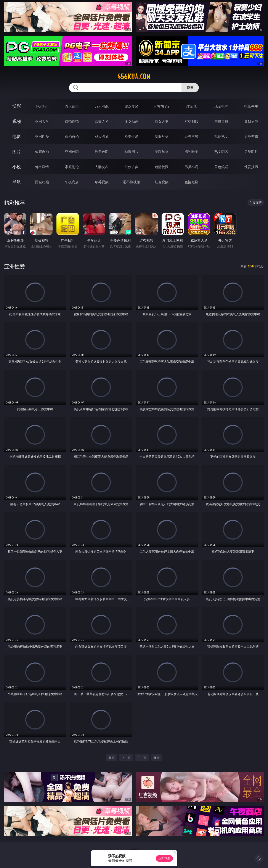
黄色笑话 (221, 167)
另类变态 (251, 137)
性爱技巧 (251, 167)
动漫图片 (132, 152)
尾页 (156, 758)
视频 (17, 121)
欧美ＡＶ (102, 121)
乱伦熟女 (221, 137)
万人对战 (102, 106)
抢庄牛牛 (251, 106)
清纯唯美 (191, 152)
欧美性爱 (132, 137)
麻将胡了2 (161, 106)
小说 (17, 167)
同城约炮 (42, 182)
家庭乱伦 (72, 167)
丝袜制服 (191, 121)
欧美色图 (102, 152)
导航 (17, 182)
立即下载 (164, 858)
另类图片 (251, 152)
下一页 (142, 758)
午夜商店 (72, 182)
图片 (17, 152)
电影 (17, 136)
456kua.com (134, 77)
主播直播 (221, 121)
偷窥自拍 (42, 152)
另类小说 (191, 167)
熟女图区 (221, 152)
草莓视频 (102, 182)
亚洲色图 (72, 152)
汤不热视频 (132, 182)
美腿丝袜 (162, 152)
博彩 (17, 106)
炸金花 (191, 106)
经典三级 (191, 137)
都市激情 (42, 167)
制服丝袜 (162, 137)
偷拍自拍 (72, 137)
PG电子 (42, 106)
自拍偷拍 (72, 121)
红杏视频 (162, 182)
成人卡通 (102, 137)
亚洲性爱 (42, 137)
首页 (112, 758)
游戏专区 (132, 106)
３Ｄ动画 (132, 121)
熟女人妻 (162, 121)
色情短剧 (191, 182)
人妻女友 (102, 167)
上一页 (126, 758)
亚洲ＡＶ (42, 121)
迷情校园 (162, 167)
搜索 (190, 88)
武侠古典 (132, 167)
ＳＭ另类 (251, 121)
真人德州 (72, 106)
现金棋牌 (221, 106)
